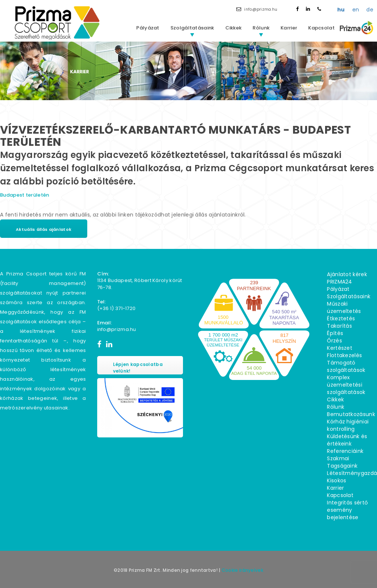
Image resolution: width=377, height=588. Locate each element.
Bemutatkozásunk (351, 414)
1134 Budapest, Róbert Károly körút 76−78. (140, 284)
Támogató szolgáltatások (346, 366)
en (356, 10)
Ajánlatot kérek (347, 274)
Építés (335, 333)
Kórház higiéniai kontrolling (348, 425)
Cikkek (234, 28)
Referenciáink (345, 451)
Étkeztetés (341, 318)
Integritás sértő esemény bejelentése (347, 510)
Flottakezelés (344, 355)
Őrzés (334, 341)
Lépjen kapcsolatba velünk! (138, 367)
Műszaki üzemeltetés (344, 307)
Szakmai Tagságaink (342, 462)
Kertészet (340, 348)
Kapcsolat (321, 28)
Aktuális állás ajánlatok (44, 229)
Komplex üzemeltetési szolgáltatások (346, 385)
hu (341, 10)
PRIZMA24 (339, 282)
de (370, 10)
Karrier (289, 28)
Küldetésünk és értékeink (347, 440)
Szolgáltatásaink (192, 28)
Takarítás (339, 326)
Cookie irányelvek (242, 570)
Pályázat (148, 28)
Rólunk (261, 28)
